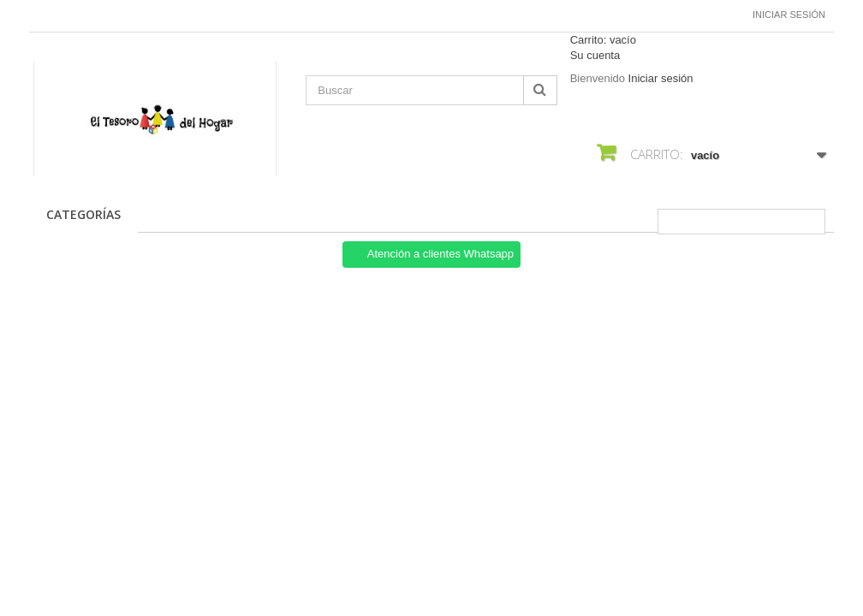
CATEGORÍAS (83, 214)
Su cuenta (595, 55)
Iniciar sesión (789, 15)
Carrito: (603, 40)
